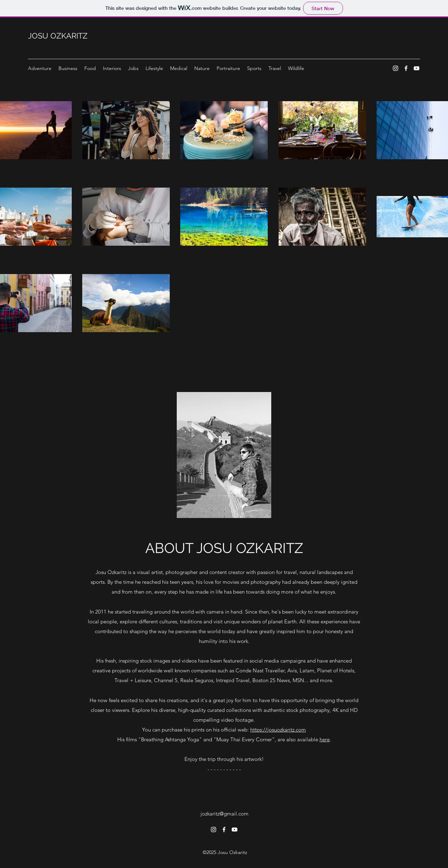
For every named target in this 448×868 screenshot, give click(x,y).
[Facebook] (406, 68)
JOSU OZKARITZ (58, 36)
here (325, 739)
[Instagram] (395, 68)
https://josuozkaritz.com (278, 730)
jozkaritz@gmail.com (225, 814)
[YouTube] (416, 68)
